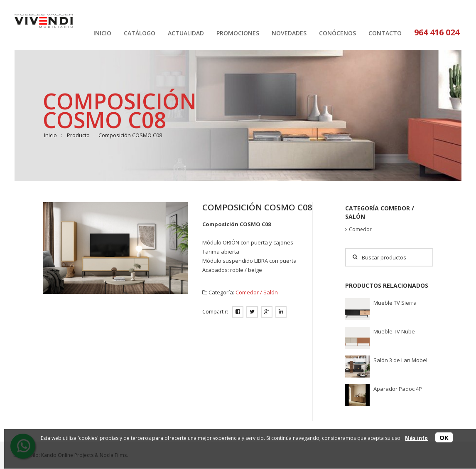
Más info (416, 438)
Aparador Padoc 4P (398, 389)
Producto (78, 135)
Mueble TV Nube (394, 331)
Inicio (50, 135)
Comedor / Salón (257, 292)
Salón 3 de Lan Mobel (400, 360)
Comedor (360, 229)
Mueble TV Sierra (395, 303)
